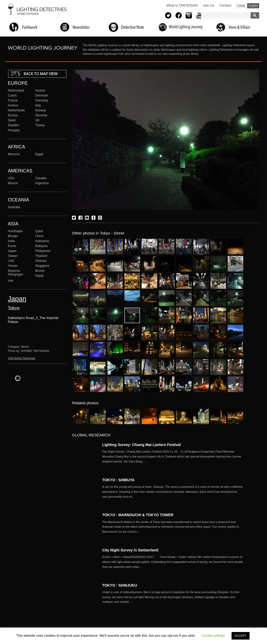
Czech (12, 95)
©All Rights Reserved (22, 358)
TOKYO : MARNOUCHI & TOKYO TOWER (138, 515)
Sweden (14, 125)
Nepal (39, 276)
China (39, 236)
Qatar (39, 231)
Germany (42, 100)
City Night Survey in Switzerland (130, 550)
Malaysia (41, 246)
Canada (41, 178)
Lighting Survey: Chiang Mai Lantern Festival (141, 445)
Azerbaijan (15, 231)
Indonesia (42, 241)
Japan (12, 251)
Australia (14, 207)
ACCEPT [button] (241, 636)
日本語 (241, 6)
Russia (13, 115)
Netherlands (16, 110)
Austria (40, 91)
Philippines (43, 251)
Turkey (40, 125)
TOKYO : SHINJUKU (120, 585)
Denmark (42, 95)
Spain (12, 120)
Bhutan (13, 236)
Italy (38, 105)
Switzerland (16, 91)
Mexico (13, 183)
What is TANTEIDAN (182, 5)
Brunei (40, 271)
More (173, 456)
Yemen (13, 266)
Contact (225, 5)
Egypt (39, 154)
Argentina (42, 183)
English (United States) (253, 6)
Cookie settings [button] (213, 636)
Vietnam (41, 261)
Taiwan (13, 256)
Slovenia (41, 115)
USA (11, 178)
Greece (13, 105)
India (11, 241)
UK (37, 120)
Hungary (14, 130)
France (13, 100)
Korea (12, 246)
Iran (11, 281)
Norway (41, 110)
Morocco (14, 154)
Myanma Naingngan (15, 273)
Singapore (42, 266)
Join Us (208, 5)
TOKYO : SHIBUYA (118, 480)
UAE (11, 261)
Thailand (41, 256)
